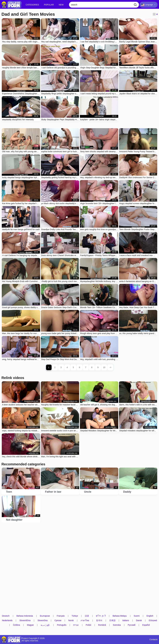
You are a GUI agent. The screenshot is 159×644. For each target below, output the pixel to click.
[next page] (110, 367)
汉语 (87, 616)
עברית (76, 625)
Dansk (139, 620)
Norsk (71, 620)
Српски (58, 620)
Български (45, 616)
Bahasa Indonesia (25, 616)
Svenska (117, 625)
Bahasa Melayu (120, 616)
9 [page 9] (98, 367)
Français (61, 616)
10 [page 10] (104, 367)
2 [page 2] (55, 367)
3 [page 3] (61, 367)
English (150, 616)
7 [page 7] (86, 367)
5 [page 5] (73, 367)
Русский (132, 625)
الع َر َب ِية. (45, 625)
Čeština (16, 625)
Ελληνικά (153, 620)
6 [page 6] (80, 367)
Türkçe (75, 616)
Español (146, 625)
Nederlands (7, 620)
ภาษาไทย (85, 620)
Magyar (30, 625)
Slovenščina (25, 620)
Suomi (137, 616)
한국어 (99, 620)
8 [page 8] (92, 367)
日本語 (112, 620)
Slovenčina (43, 620)
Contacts (154, 640)
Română (102, 625)
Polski (88, 625)
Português (62, 625)
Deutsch (6, 616)
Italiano (126, 620)
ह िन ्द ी (101, 616)
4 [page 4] (67, 367)
